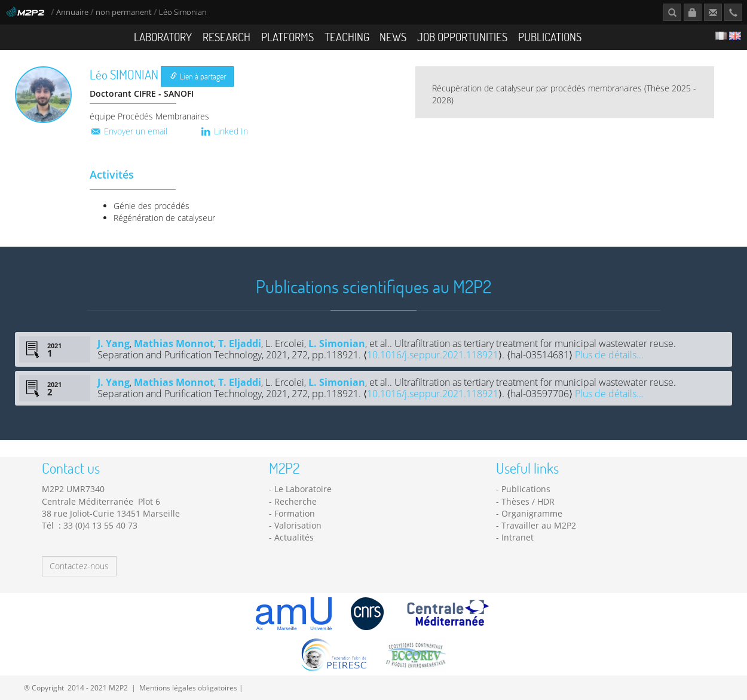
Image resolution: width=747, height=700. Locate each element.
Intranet (518, 537)
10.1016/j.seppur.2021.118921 (433, 355)
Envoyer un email (128, 131)
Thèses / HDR (528, 501)
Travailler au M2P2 (539, 525)
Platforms (287, 37)
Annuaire (73, 12)
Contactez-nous (79, 566)
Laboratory (163, 37)
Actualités (294, 537)
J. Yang (114, 343)
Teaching (347, 37)
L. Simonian (337, 343)
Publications (550, 37)
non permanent (124, 12)
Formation (295, 513)
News (393, 37)
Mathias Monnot (174, 343)
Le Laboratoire (303, 489)
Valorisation (298, 525)
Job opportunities (462, 37)
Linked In (224, 131)
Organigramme (532, 513)
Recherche (296, 501)
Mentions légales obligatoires (188, 687)
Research (226, 37)
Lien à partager (198, 76)
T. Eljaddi (240, 343)
